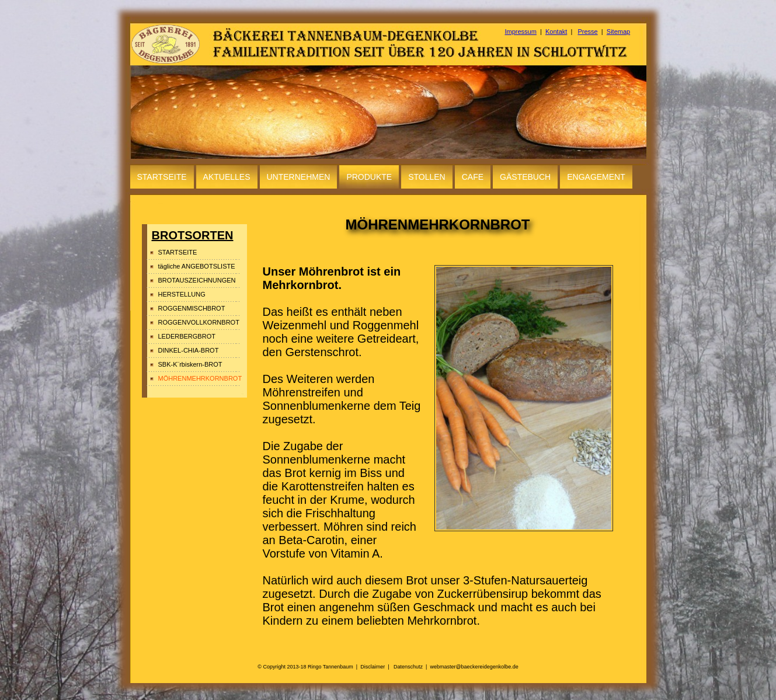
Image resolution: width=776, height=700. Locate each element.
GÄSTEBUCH (525, 177)
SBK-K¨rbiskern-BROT (190, 364)
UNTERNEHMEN (299, 177)
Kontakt (556, 32)
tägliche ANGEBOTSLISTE (197, 266)
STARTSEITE (162, 177)
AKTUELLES (227, 177)
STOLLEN (427, 177)
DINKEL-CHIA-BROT (189, 350)
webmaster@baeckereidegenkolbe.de (474, 667)
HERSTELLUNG (182, 294)
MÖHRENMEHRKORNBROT (199, 378)
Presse (587, 32)
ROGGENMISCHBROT (192, 308)
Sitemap (618, 32)
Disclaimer (373, 667)
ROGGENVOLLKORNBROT (199, 322)
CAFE (473, 177)
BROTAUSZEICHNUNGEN (197, 280)
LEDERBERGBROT (187, 336)
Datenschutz (408, 667)
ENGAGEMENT (596, 177)
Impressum (521, 32)
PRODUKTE (369, 177)
